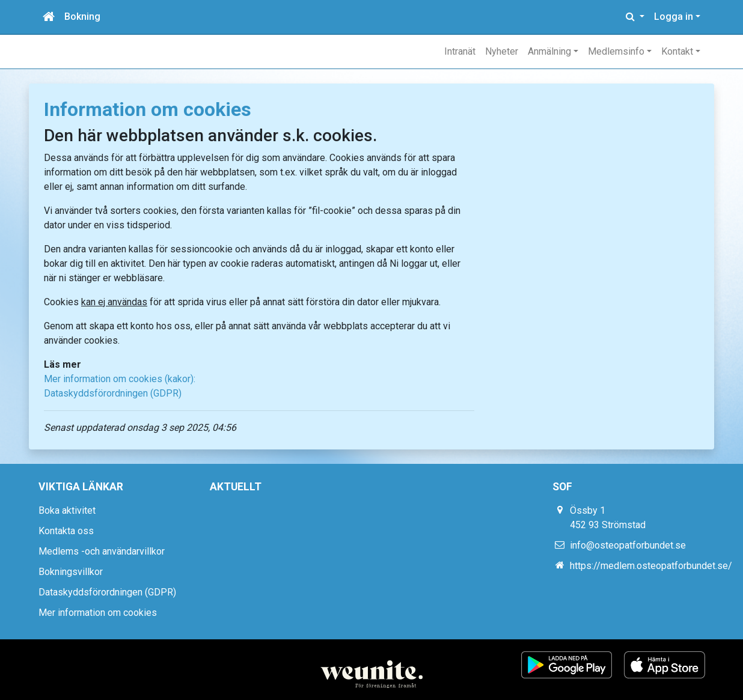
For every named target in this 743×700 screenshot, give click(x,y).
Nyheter (502, 51)
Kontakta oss (66, 531)
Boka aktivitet (67, 510)
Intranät (460, 51)
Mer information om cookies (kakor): (120, 379)
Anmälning (549, 51)
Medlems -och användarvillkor (102, 551)
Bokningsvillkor (71, 572)
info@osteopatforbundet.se (628, 545)
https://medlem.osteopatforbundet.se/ (651, 566)
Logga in (674, 17)
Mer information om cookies (98, 613)
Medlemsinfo (616, 51)
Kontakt (677, 51)
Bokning (82, 17)
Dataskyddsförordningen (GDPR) (113, 393)
